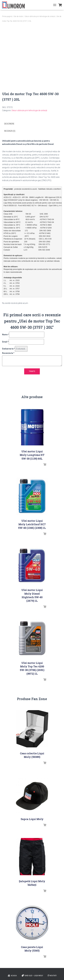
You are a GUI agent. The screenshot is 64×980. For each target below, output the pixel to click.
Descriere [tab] (9, 124)
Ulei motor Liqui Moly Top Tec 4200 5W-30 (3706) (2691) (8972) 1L (32, 668)
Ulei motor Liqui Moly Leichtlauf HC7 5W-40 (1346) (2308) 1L (32, 524)
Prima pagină (7, 16)
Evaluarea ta (9, 349)
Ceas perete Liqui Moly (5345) (32, 949)
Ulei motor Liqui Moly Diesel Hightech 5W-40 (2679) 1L (32, 595)
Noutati (52, 976)
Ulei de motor (18, 16)
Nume (6, 335)
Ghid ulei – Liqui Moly (32, 975)
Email (5, 342)
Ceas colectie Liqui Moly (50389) (32, 755)
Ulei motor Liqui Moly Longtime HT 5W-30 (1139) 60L (32, 455)
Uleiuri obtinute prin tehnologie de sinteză (40, 16)
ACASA (12, 975)
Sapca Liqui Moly (32, 819)
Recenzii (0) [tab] (10, 131)
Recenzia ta (8, 353)
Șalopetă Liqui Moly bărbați (32, 883)
